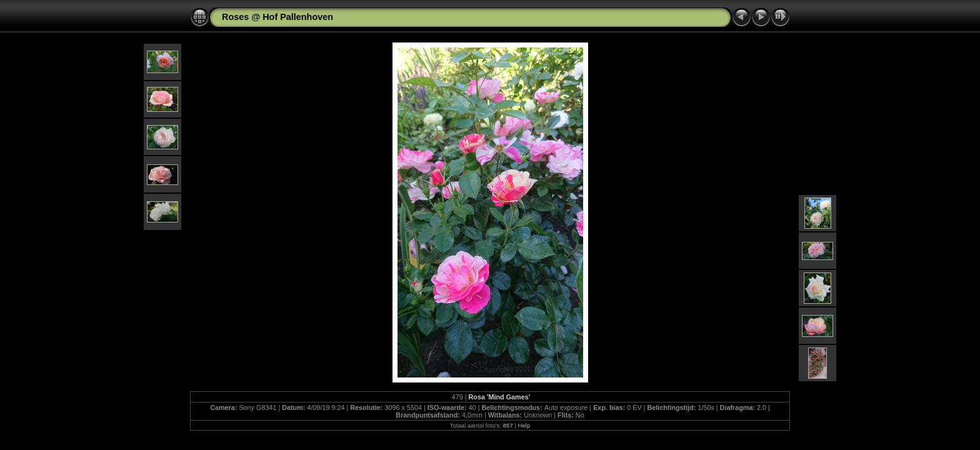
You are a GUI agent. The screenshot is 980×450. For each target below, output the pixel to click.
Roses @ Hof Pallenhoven (277, 17)
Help (524, 425)
